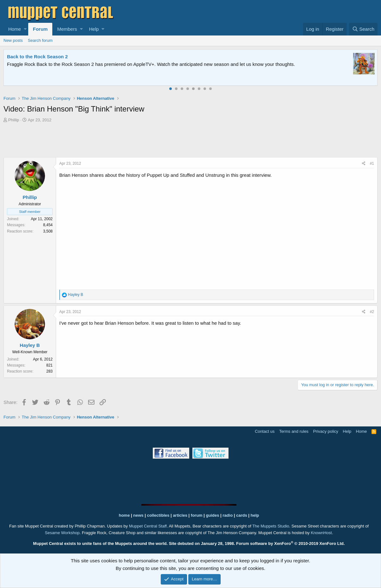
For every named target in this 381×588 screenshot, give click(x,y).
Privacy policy (326, 431)
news (138, 515)
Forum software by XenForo (291, 543)
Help (94, 29)
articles (181, 515)
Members (67, 29)
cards (242, 515)
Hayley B (30, 345)
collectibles (158, 515)
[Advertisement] (190, 141)
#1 (372, 163)
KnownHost (321, 533)
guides (213, 515)
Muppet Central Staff (148, 526)
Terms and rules (294, 431)
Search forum (40, 40)
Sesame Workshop (62, 533)
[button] (25, 29)
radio (228, 515)
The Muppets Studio (271, 526)
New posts (13, 40)
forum (197, 515)
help (255, 515)
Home (15, 29)
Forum (40, 29)
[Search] (363, 29)
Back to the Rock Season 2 (37, 57)
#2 (372, 312)
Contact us (265, 431)
